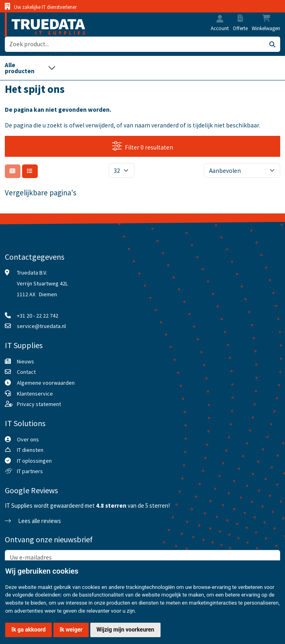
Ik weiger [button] (71, 630)
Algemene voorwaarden (46, 383)
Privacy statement (39, 404)
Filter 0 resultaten (142, 146)
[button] (220, 19)
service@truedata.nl (41, 326)
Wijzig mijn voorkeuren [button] (125, 630)
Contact (26, 372)
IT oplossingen (34, 461)
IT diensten (30, 450)
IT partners (30, 471)
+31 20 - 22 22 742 (38, 316)
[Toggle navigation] (30, 68)
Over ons (28, 439)
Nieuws (25, 361)
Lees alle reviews (33, 521)
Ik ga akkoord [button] (29, 630)
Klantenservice (35, 394)
